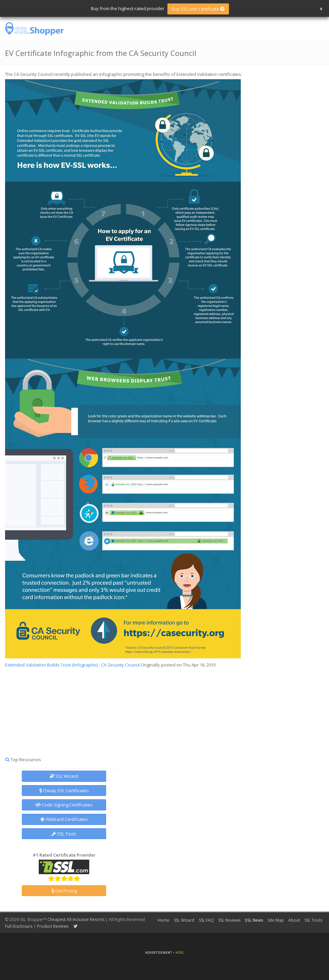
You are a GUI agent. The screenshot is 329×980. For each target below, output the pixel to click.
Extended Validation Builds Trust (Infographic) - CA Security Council (72, 665)
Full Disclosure (19, 926)
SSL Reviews (229, 920)
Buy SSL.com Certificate (198, 9)
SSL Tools (64, 834)
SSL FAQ (206, 920)
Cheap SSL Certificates (64, 791)
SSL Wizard (64, 776)
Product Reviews (53, 926)
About (294, 920)
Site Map (276, 920)
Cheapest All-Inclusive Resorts (76, 919)
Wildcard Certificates (64, 819)
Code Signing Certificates (64, 805)
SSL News (254, 920)
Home (163, 920)
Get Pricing (64, 891)
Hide (180, 953)
